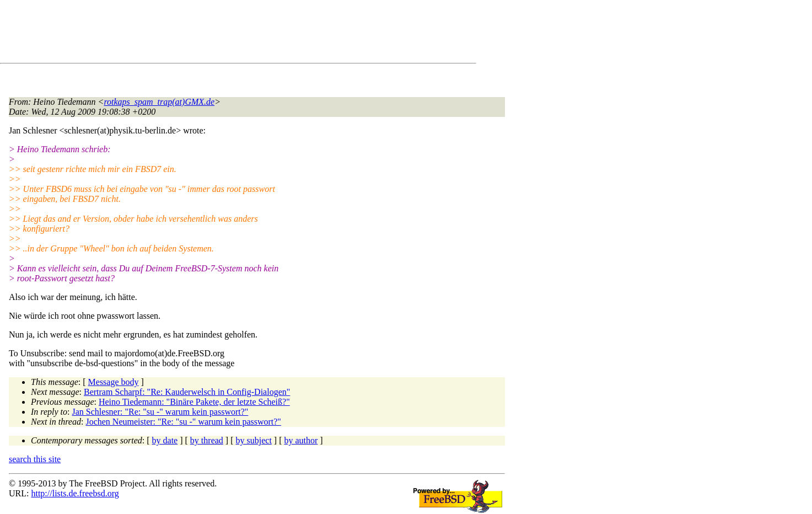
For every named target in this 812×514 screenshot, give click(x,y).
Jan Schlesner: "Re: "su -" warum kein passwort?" (160, 412)
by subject (254, 440)
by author (301, 440)
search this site (35, 459)
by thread (207, 440)
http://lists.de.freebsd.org (75, 493)
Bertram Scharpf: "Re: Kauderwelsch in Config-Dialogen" (187, 392)
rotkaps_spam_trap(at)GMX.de (159, 102)
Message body (114, 382)
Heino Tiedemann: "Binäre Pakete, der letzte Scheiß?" (194, 402)
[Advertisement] (209, 34)
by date (165, 440)
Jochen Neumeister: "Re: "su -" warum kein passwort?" (183, 422)
